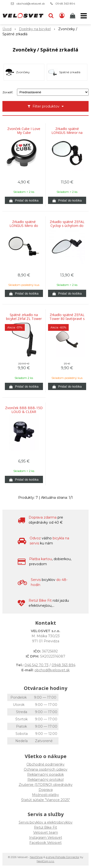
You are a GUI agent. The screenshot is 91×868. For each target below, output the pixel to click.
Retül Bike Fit (45, 827)
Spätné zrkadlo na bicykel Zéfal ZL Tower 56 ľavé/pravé (24, 319)
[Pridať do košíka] (24, 200)
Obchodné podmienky (45, 764)
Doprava (46, 790)
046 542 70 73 (37, 665)
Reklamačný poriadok (45, 774)
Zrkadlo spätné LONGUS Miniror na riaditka (67, 133)
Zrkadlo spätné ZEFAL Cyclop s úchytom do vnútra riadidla (67, 226)
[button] (51, 16)
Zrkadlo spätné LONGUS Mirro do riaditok (24, 226)
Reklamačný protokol (45, 780)
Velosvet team (46, 832)
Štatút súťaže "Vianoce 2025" (45, 800)
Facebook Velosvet (45, 843)
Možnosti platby (45, 795)
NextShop (36, 857)
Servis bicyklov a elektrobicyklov (46, 822)
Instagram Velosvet (46, 838)
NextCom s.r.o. (45, 861)
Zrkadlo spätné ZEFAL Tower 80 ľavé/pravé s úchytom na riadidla (67, 319)
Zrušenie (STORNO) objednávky (46, 785)
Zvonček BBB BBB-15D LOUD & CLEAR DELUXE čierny (24, 412)
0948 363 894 (65, 4)
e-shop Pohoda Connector (63, 857)
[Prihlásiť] (62, 16)
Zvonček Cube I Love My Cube (24, 131)
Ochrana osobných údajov (46, 769)
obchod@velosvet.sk (31, 4)
